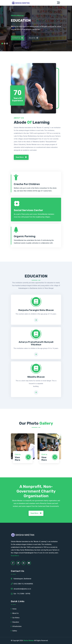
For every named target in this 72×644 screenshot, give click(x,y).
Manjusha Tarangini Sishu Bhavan (36, 310)
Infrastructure (16, 626)
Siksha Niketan (29, 641)
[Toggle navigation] (59, 3)
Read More (21, 157)
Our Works (15, 618)
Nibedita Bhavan (36, 377)
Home (14, 609)
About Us (15, 613)
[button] (2, 44)
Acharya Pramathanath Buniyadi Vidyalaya (36, 343)
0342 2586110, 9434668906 (22, 584)
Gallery (14, 631)
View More (17, 459)
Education (15, 622)
